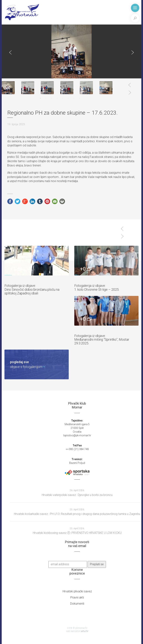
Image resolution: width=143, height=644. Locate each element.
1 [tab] (40, 98)
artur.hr (85, 631)
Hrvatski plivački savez (77, 591)
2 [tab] (46, 98)
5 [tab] (63, 98)
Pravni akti (77, 597)
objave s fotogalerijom (26, 364)
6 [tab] (68, 98)
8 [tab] (80, 98)
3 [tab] (52, 98)
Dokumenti (77, 604)
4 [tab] (57, 98)
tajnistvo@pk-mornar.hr (77, 435)
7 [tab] (74, 98)
